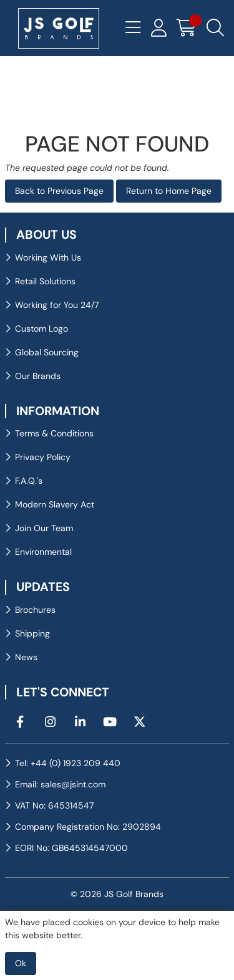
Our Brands (38, 376)
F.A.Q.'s (29, 481)
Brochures (35, 610)
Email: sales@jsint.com (60, 784)
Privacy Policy (43, 457)
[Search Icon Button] (215, 28)
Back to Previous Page (59, 191)
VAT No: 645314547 (54, 805)
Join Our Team (44, 528)
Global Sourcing (47, 352)
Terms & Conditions (54, 433)
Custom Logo (41, 329)
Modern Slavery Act (55, 504)
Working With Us (48, 257)
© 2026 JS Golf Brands (117, 894)
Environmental (43, 552)
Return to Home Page (169, 191)
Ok (21, 963)
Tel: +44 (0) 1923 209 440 (68, 763)
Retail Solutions (45, 281)
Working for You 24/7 (57, 305)
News (26, 657)
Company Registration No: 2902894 (88, 827)
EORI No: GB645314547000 (71, 848)
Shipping (32, 633)
